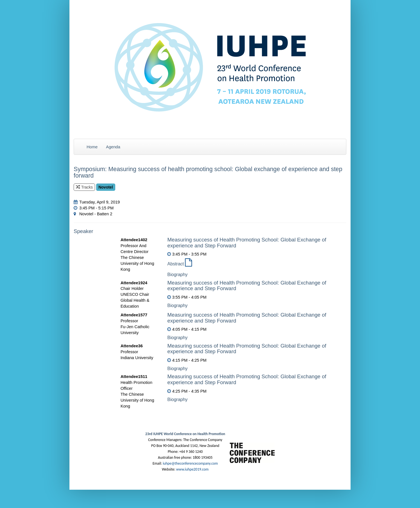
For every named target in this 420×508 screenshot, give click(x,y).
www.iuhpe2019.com (192, 469)
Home (92, 147)
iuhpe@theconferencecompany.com (190, 463)
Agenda (113, 147)
